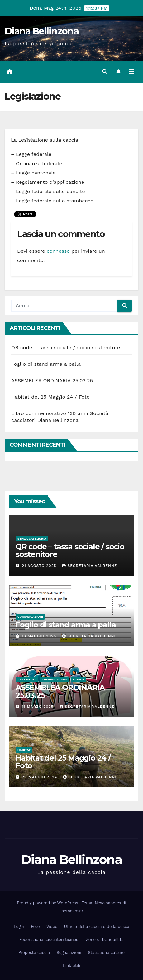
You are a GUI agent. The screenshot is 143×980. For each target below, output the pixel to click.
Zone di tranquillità (105, 939)
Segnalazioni (69, 953)
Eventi (78, 679)
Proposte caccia (34, 953)
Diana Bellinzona (42, 31)
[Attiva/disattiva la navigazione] (131, 72)
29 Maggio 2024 (40, 777)
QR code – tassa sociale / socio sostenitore (66, 348)
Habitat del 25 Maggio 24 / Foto (50, 397)
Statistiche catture (106, 953)
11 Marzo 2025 (38, 707)
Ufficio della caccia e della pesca (97, 926)
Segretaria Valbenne (89, 566)
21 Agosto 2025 (40, 566)
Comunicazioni (30, 617)
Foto (35, 926)
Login (19, 926)
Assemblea (27, 679)
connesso (58, 251)
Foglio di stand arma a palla (46, 364)
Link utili (71, 966)
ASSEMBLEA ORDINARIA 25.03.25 (52, 380)
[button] (105, 72)
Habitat (24, 750)
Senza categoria (32, 538)
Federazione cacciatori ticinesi (49, 939)
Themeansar (71, 911)
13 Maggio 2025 (40, 636)
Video (52, 926)
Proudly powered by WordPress (48, 903)
